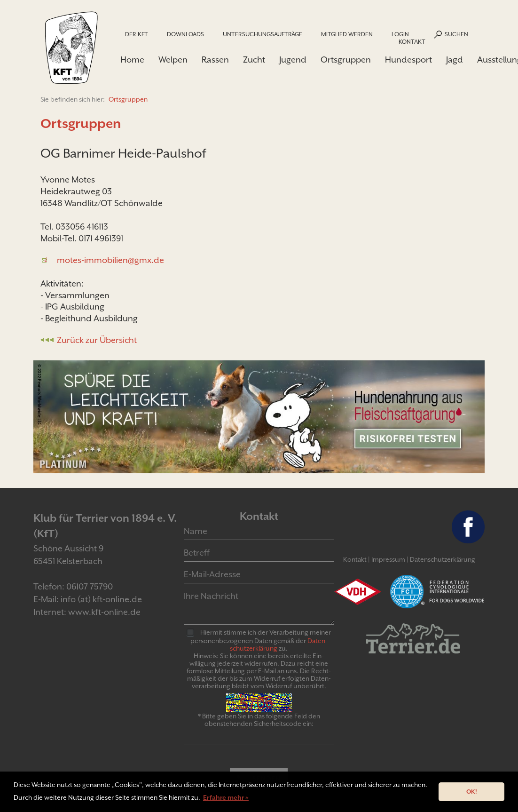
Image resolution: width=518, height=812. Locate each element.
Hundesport (408, 60)
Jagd (455, 60)
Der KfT (137, 34)
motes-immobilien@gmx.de (110, 260)
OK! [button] (472, 792)
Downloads (185, 34)
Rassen (215, 60)
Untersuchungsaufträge (263, 34)
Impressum (388, 559)
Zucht (254, 60)
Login (400, 34)
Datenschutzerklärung (443, 559)
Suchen (456, 34)
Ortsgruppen (346, 60)
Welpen (173, 60)
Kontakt (412, 42)
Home (132, 60)
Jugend (293, 60)
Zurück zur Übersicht (97, 340)
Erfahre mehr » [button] (226, 797)
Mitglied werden (347, 34)
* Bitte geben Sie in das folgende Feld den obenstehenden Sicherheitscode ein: (259, 720)
